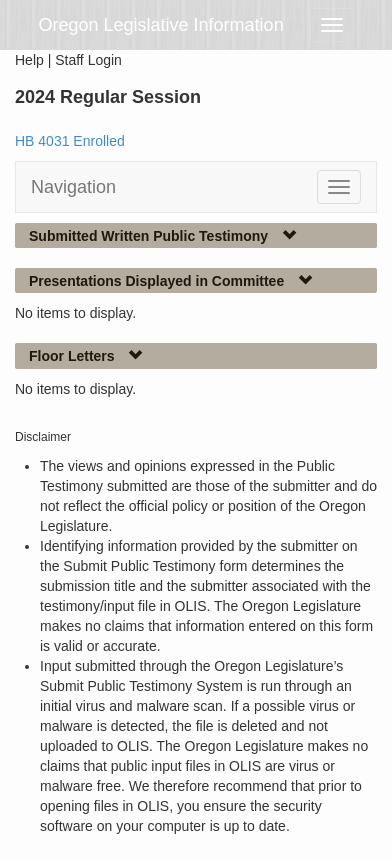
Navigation (73, 187)
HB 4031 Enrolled (70, 141)
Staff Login (88, 60)
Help (29, 60)
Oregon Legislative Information (161, 25)
